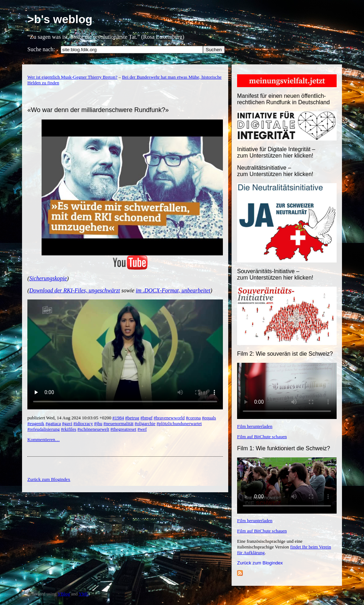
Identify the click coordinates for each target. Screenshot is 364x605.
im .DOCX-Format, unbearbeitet (173, 290)
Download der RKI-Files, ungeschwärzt (74, 290)
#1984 (118, 418)
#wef (142, 429)
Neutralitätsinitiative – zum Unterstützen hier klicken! (275, 171)
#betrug (132, 418)
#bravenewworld (169, 418)
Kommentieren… (44, 439)
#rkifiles (68, 429)
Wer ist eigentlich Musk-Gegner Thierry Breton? (72, 77)
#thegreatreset (124, 429)
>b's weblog (60, 19)
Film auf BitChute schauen (262, 437)
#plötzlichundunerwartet (179, 423)
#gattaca (53, 423)
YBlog (64, 594)
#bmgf (146, 418)
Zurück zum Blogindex (260, 563)
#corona (193, 418)
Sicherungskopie (48, 278)
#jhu (98, 423)
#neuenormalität (118, 423)
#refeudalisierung (44, 429)
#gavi (67, 423)
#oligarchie (145, 423)
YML (84, 594)
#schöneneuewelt (93, 429)
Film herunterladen (255, 426)
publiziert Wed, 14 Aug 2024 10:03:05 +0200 (70, 418)
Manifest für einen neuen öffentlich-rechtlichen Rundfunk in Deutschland (283, 99)
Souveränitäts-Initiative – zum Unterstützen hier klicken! (275, 274)
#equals (209, 418)
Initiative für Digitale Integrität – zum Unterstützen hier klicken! (276, 152)
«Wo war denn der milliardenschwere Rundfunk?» (98, 110)
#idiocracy (83, 423)
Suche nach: (41, 49)
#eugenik (36, 423)
